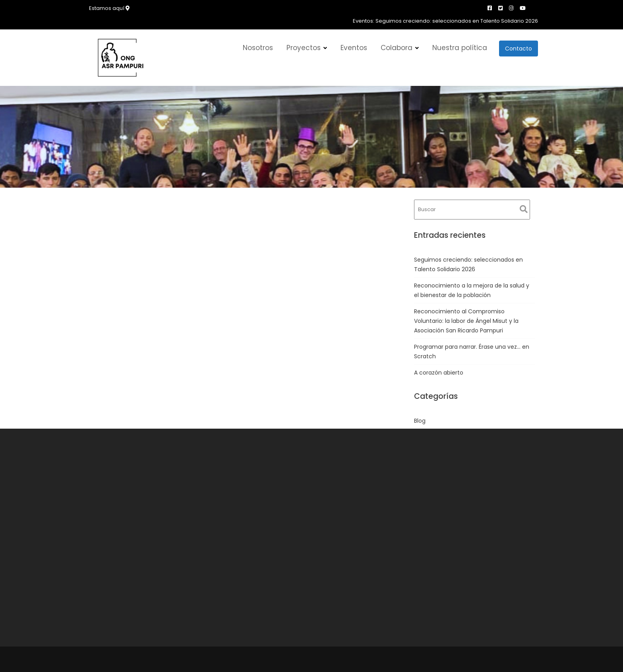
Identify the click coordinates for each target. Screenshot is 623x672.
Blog (420, 421)
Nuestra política (460, 48)
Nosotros (258, 48)
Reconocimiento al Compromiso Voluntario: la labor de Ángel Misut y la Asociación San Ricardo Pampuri (466, 321)
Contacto (519, 49)
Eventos (354, 48)
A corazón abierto (439, 373)
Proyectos (304, 48)
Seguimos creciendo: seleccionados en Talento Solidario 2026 (457, 21)
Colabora (397, 48)
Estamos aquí (109, 8)
